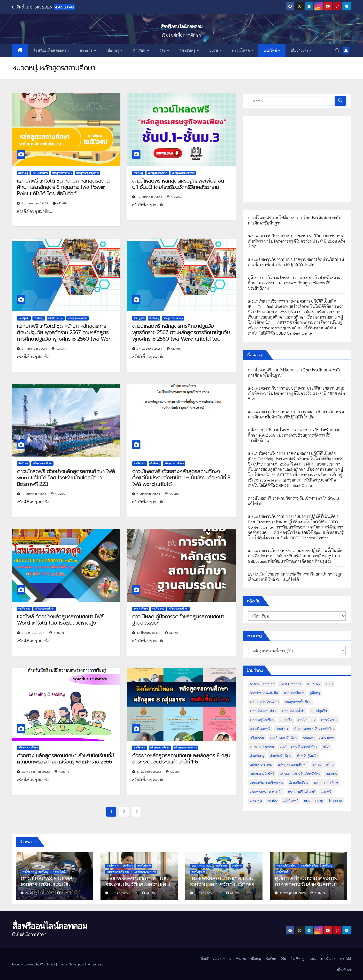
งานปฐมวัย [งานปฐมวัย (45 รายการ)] (319, 711)
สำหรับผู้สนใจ (59, 872)
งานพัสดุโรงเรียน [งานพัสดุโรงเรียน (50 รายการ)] (262, 720)
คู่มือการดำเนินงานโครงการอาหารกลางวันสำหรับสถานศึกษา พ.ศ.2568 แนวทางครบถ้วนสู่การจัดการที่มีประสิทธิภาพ (294, 283)
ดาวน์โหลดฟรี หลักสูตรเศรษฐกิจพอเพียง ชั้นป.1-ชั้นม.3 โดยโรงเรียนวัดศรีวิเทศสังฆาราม (178, 184)
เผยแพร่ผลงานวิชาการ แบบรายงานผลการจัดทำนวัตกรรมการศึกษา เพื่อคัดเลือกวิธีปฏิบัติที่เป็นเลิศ (296, 262)
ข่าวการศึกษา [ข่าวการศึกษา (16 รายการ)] (294, 693)
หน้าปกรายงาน (40, 173)
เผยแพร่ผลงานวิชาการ (118, 872)
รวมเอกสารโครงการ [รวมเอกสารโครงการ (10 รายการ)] (319, 738)
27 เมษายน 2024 (150, 197)
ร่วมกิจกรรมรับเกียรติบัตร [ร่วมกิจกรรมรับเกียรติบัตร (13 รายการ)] (298, 747)
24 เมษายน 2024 (35, 348)
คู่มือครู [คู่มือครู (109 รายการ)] (315, 693)
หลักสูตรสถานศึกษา (62, 173)
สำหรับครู (23, 173)
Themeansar (93, 964)
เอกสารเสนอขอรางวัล (145, 872)
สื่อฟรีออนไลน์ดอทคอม (182, 27)
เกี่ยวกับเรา (300, 50)
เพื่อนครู (113, 50)
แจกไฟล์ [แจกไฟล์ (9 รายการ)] (256, 800)
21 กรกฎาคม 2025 (209, 893)
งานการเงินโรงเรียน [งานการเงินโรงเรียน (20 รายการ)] (264, 702)
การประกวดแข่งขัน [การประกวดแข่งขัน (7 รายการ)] (264, 693)
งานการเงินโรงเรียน (286, 866)
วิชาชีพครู (188, 50)
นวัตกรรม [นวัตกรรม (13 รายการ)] (257, 738)
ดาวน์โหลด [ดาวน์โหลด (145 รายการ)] (329, 720)
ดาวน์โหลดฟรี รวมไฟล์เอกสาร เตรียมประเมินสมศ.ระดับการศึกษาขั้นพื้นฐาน (54, 884)
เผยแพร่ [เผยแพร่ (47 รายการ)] (332, 774)
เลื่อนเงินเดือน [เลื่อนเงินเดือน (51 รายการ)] (299, 783)
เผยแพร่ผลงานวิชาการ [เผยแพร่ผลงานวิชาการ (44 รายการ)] (266, 783)
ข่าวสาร (87, 50)
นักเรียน (140, 50)
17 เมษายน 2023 (150, 771)
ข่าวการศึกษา (141, 609)
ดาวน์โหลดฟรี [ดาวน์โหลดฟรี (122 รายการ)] (260, 729)
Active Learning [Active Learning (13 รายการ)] (262, 684)
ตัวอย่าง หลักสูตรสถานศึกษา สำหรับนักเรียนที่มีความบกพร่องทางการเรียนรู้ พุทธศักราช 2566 (65, 759)
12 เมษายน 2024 (34, 494)
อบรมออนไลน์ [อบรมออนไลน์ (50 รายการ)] (323, 765)
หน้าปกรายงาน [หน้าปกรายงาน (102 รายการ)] (261, 765)
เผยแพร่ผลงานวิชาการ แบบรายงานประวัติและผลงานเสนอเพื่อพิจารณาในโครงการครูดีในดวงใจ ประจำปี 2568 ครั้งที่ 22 (297, 241)
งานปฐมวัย (24, 318)
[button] (337, 50)
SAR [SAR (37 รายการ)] (329, 684)
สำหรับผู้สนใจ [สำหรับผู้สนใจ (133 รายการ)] (307, 756)
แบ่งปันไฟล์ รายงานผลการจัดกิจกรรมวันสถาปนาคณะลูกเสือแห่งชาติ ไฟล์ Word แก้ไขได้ (295, 577)
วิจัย (163, 50)
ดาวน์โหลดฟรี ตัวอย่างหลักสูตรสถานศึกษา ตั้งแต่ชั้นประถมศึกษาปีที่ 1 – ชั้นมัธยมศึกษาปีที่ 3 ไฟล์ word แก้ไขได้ (181, 478)
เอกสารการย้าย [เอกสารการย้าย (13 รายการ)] (326, 783)
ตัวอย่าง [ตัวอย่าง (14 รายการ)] (282, 729)
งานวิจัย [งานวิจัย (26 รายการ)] (286, 720)
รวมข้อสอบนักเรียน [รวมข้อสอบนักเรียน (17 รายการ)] (284, 738)
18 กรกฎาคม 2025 (293, 893)
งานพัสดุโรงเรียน (309, 866)
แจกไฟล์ (271, 50)
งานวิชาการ (140, 463)
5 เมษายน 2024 (149, 494)
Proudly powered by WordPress (34, 964)
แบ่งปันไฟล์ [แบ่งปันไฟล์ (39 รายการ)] (291, 800)
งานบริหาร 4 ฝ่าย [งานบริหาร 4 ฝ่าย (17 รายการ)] (263, 711)
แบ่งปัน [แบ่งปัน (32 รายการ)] (272, 800)
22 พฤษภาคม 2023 (36, 771)
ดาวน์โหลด (242, 50)
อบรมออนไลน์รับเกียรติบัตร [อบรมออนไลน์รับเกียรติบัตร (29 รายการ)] (300, 774)
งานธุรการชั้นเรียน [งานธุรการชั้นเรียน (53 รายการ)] (298, 702)
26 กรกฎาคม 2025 (39, 893)
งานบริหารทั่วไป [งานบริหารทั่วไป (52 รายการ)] (293, 711)
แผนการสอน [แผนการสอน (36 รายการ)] (314, 800)
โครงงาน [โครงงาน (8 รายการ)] (335, 800)
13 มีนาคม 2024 (149, 633)
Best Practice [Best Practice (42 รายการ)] (291, 684)
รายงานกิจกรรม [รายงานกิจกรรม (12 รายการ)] (262, 747)
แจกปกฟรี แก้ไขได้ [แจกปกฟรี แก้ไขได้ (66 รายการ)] (302, 791)
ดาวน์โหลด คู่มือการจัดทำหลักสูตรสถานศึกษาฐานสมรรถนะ (178, 620)
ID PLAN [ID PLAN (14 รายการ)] (314, 684)
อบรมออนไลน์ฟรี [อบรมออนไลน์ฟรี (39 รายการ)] (262, 774)
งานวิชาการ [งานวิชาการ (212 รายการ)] (307, 720)
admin (60, 203)
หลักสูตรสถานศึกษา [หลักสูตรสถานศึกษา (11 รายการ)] (293, 765)
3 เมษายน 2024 (34, 633)
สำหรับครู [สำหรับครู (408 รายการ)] (257, 756)
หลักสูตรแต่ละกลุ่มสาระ (88, 173)
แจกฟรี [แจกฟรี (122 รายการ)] (326, 791)
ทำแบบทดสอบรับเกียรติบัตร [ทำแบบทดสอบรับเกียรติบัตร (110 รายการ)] (314, 729)
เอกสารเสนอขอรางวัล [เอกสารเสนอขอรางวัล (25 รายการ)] (266, 791)
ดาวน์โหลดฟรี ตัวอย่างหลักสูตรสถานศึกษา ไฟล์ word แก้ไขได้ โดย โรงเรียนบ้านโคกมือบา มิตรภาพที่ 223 (66, 478)
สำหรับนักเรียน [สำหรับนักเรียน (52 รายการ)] (281, 756)
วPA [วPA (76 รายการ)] (326, 747)
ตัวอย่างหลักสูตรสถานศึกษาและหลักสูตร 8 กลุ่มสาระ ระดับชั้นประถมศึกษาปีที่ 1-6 (181, 759)
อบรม (214, 50)
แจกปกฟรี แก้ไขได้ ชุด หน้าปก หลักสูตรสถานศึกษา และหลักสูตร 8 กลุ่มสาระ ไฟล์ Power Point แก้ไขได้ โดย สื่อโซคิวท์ (63, 187)
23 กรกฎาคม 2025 (124, 893)
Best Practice (201, 866)
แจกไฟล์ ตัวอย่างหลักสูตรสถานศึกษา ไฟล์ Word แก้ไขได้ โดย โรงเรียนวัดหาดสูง (60, 620)
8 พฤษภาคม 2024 (35, 203)
